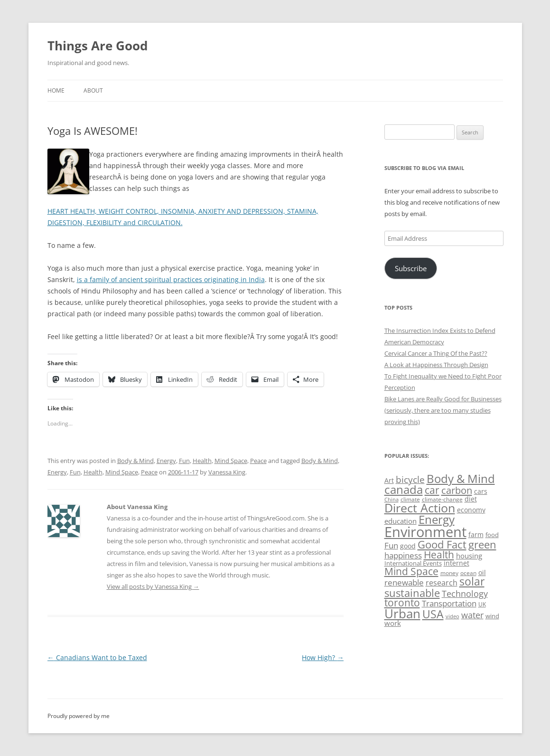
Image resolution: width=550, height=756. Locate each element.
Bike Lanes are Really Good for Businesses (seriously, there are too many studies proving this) (443, 410)
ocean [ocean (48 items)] (468, 573)
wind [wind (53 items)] (492, 616)
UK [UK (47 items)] (482, 604)
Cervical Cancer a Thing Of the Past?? (436, 353)
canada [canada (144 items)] (404, 490)
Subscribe (411, 268)
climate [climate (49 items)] (410, 499)
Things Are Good (98, 46)
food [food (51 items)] (492, 535)
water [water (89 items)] (472, 615)
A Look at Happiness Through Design (436, 365)
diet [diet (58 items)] (471, 499)
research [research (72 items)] (442, 583)
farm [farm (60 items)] (476, 534)
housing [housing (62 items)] (469, 556)
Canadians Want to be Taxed (97, 657)
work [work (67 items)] (393, 623)
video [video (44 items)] (452, 616)
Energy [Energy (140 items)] (437, 520)
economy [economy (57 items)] (471, 510)
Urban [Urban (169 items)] (402, 614)
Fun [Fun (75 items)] (391, 545)
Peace (258, 461)
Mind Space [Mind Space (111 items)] (411, 571)
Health (202, 461)
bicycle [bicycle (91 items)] (410, 479)
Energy (166, 461)
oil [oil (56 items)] (482, 572)
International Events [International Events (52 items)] (413, 563)
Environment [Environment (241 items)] (425, 532)
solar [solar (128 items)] (472, 581)
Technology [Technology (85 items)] (465, 594)
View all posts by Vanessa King (153, 586)
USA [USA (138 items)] (433, 614)
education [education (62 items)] (401, 521)
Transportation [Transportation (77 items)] (449, 603)
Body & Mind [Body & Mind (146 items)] (461, 478)
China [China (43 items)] (392, 500)
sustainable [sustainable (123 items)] (412, 593)
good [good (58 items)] (408, 546)
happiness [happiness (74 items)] (403, 555)
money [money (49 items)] (449, 573)
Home (56, 90)
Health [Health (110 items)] (439, 555)
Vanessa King (227, 472)
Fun (184, 461)
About (93, 90)
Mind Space (231, 461)
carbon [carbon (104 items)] (457, 490)
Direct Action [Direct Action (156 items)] (420, 508)
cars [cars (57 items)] (481, 491)
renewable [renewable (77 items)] (404, 582)
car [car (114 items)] (432, 490)
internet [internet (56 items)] (457, 563)
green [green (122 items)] (482, 544)
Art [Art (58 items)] (389, 480)
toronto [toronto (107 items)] (402, 603)
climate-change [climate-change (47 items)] (442, 499)
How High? (323, 657)
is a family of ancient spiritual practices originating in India (171, 279)
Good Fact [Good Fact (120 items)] (442, 544)
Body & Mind (135, 461)
